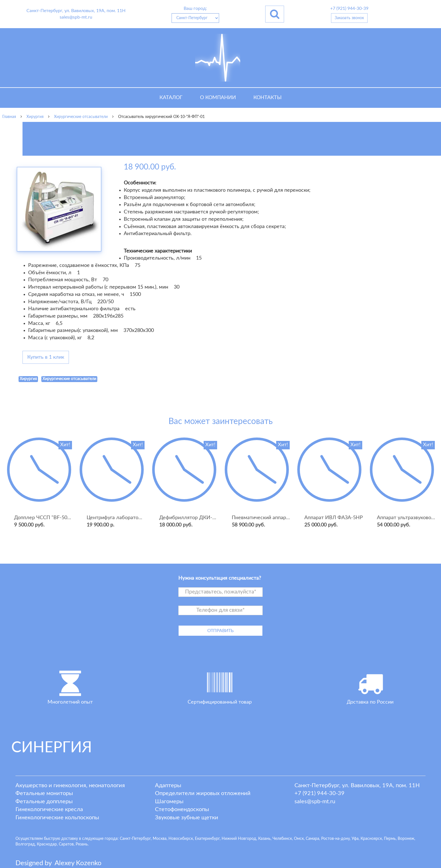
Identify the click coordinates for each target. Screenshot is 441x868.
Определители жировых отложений (203, 793)
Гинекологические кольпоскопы (57, 818)
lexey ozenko (78, 863)
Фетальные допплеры (44, 802)
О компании (218, 98)
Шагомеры (169, 802)
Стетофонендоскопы (182, 809)
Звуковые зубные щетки (187, 818)
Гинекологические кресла (49, 809)
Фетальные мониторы (44, 793)
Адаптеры (168, 786)
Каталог (171, 98)
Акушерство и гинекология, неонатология (70, 786)
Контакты (267, 98)
